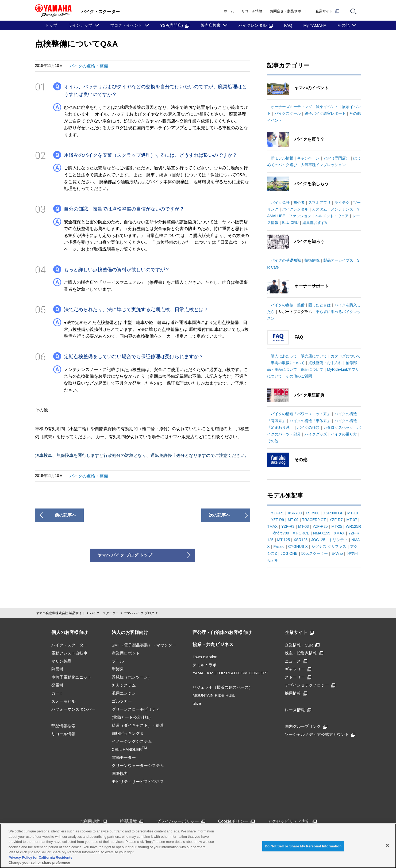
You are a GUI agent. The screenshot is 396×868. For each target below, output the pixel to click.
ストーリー (298, 677)
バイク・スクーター (104, 613)
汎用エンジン (124, 693)
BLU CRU (290, 223)
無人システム (124, 685)
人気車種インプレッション (323, 165)
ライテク (342, 202)
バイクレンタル (256, 25)
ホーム (229, 11)
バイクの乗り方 (344, 434)
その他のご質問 (299, 376)
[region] (198, 846)
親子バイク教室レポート (325, 113)
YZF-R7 (336, 520)
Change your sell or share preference (39, 863)
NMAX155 (322, 533)
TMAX (272, 526)
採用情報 (296, 693)
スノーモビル (63, 701)
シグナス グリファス (329, 546)
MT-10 (353, 513)
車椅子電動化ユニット (71, 677)
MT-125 (284, 540)
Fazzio (279, 546)
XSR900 (312, 513)
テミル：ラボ (205, 665)
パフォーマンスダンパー (73, 709)
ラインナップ (80, 25)
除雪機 (57, 669)
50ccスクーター (315, 553)
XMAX (339, 533)
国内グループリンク (306, 726)
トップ (51, 25)
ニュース (296, 661)
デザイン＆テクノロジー (310, 685)
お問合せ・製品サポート (289, 11)
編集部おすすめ (316, 223)
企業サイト (327, 11)
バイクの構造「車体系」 (310, 421)
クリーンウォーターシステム (138, 765)
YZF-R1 (277, 513)
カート (57, 693)
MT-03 (303, 526)
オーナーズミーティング (291, 107)
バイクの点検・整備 (89, 66)
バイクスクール (288, 113)
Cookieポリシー (237, 821)
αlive (197, 703)
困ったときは (320, 305)
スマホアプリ (320, 202)
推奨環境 (132, 821)
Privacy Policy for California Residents (40, 857)
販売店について (314, 356)
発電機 (57, 685)
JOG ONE (289, 553)
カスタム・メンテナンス (333, 209)
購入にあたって (284, 356)
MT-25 (337, 526)
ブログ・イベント (126, 25)
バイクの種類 (308, 427)
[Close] (387, 845)
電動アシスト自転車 (69, 653)
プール (118, 661)
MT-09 (293, 520)
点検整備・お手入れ (325, 363)
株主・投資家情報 (304, 653)
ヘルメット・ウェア (332, 216)
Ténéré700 (280, 533)
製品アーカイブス (338, 260)
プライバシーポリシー (181, 821)
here (150, 842)
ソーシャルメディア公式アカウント (320, 734)
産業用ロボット (126, 653)
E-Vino (337, 553)
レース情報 (298, 710)
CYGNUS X (298, 546)
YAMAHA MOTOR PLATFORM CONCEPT (230, 673)
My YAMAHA (315, 25)
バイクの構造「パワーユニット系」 (301, 414)
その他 (343, 25)
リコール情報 (252, 11)
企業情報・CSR (302, 645)
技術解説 (312, 260)
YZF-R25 (320, 526)
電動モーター (124, 757)
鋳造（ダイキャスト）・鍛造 (138, 725)
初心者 (299, 202)
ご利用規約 (93, 821)
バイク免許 (280, 202)
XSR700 (295, 513)
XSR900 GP (333, 513)
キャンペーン (308, 158)
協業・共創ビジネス (213, 645)
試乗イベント (327, 107)
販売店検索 (211, 25)
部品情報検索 (63, 726)
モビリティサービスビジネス (138, 781)
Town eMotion (205, 657)
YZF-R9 (277, 520)
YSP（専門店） (336, 158)
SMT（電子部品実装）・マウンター (144, 645)
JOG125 (318, 540)
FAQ (288, 25)
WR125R (353, 526)
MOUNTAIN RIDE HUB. (214, 695)
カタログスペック (338, 427)
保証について (312, 369)
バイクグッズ (316, 434)
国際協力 (120, 773)
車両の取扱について (288, 363)
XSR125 (301, 540)
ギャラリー (298, 669)
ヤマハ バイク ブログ (139, 613)
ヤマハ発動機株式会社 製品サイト (61, 613)
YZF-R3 (288, 526)
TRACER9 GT (314, 520)
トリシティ (338, 540)
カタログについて (346, 356)
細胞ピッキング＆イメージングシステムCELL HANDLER (132, 741)
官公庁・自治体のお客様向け (222, 632)
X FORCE (301, 533)
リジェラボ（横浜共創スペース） (223, 687)
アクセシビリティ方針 (292, 821)
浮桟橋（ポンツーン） (132, 677)
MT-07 (352, 520)
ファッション (300, 216)
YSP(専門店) (175, 25)
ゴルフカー (122, 701)
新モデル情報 (282, 158)
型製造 (118, 669)
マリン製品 (61, 661)
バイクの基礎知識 (286, 260)
